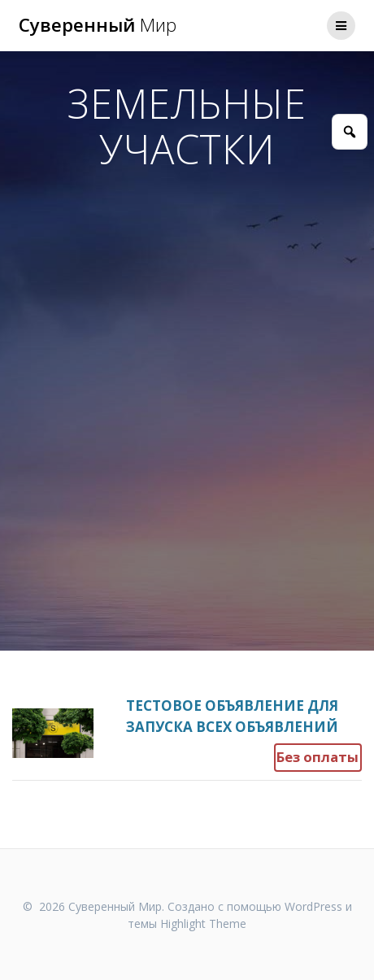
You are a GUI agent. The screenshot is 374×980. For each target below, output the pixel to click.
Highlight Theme (203, 923)
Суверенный (98, 25)
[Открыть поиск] (350, 132)
